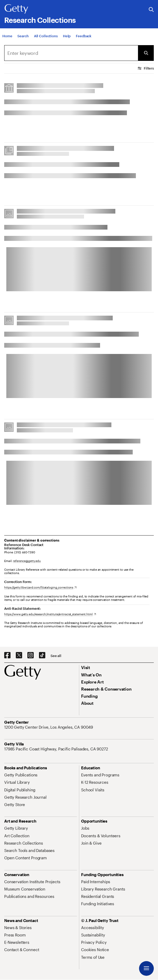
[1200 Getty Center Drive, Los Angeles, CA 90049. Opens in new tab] (49, 727)
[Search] (23, 38)
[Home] (7, 38)
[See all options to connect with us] (56, 656)
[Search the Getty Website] (151, 10)
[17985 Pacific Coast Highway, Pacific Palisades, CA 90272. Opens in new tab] (57, 749)
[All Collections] (46, 38)
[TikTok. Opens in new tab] (42, 655)
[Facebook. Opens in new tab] (7, 655)
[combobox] (71, 53)
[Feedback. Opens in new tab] (84, 38)
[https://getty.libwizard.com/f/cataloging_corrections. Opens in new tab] (40, 587)
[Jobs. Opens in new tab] (85, 828)
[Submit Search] (146, 53)
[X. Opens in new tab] (19, 655)
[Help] (67, 38)
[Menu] (146, 968)
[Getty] (16, 9)
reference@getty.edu (27, 561)
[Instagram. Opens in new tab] (31, 655)
